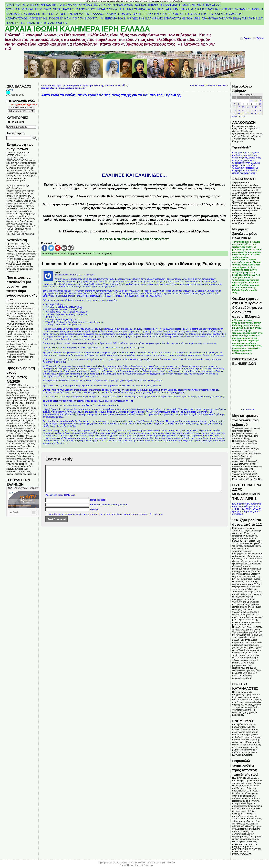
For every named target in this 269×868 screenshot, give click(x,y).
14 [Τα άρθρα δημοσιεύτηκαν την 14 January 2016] (247, 107)
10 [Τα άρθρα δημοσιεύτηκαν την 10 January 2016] (260, 104)
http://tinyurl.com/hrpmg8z (81, 343)
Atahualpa (148, 865)
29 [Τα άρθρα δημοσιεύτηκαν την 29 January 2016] (252, 114)
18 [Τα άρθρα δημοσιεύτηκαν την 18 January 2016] (235, 110)
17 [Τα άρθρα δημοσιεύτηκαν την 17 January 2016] (260, 107)
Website (94, 514)
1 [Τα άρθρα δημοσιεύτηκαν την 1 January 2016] (252, 101)
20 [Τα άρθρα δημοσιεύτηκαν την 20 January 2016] (243, 110)
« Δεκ (235, 117)
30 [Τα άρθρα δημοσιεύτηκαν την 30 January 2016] (256, 114)
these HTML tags (66, 500)
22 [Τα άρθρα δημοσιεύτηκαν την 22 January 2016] (252, 110)
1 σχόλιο (106, 254)
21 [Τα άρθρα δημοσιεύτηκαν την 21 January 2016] (247, 110)
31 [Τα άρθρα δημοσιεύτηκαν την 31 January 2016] (260, 114)
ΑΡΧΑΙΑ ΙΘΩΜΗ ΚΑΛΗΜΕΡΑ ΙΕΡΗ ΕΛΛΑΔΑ (77, 29)
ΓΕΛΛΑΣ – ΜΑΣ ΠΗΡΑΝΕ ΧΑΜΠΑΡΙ (208, 85)
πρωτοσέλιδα (247, 410)
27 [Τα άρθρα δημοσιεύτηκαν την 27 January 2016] (243, 114)
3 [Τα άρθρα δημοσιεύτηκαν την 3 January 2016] (260, 101)
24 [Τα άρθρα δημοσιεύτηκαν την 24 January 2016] (260, 110)
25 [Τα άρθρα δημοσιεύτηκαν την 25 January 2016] (235, 114)
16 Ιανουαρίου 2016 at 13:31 (69, 275)
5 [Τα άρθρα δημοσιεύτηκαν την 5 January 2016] (239, 104)
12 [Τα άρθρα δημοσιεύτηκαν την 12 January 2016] (239, 107)
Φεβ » (242, 117)
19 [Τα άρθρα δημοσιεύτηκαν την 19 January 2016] (239, 110)
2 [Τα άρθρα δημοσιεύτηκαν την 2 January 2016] (256, 101)
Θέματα (247, 38)
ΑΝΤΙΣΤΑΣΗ (94, 254)
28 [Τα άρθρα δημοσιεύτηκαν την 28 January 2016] (247, 114)
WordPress (136, 865)
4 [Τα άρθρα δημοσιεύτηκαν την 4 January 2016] (234, 104)
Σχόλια (260, 38)
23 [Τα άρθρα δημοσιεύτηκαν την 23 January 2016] (256, 110)
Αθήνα (10, 90)
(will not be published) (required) (109, 510)
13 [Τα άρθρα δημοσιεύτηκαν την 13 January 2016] (243, 107)
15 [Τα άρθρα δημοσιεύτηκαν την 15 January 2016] (252, 107)
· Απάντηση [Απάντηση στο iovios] (89, 275)
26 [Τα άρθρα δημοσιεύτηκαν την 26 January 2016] (239, 114)
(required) (98, 505)
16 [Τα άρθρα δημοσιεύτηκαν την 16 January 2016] (256, 107)
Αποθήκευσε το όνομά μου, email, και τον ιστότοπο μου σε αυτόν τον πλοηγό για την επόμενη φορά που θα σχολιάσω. (106, 519)
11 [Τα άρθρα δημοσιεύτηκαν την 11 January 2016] (235, 107)
